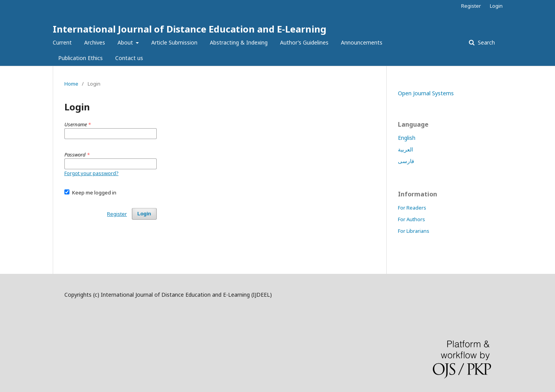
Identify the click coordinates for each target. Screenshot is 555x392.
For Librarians (414, 231)
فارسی (406, 161)
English (407, 138)
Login (496, 6)
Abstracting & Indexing (239, 42)
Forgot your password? (92, 173)
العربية (405, 149)
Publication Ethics (80, 58)
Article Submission (174, 42)
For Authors (411, 219)
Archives (95, 42)
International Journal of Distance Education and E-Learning (189, 29)
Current (62, 42)
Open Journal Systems (426, 93)
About (126, 42)
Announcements (362, 42)
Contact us (129, 58)
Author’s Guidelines (304, 42)
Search (486, 42)
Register (471, 6)
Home (71, 84)
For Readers (412, 208)
